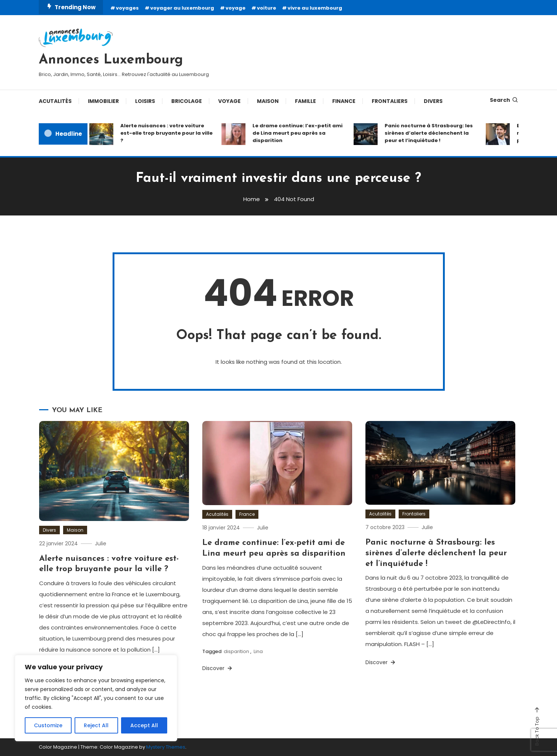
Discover (218, 668)
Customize (48, 725)
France (247, 514)
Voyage (229, 101)
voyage (235, 8)
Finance (344, 101)
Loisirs (145, 101)
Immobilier (103, 101)
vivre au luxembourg (315, 8)
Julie (101, 543)
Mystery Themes (166, 747)
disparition (236, 651)
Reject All (96, 725)
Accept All (144, 725)
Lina (258, 651)
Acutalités (55, 101)
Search (504, 100)
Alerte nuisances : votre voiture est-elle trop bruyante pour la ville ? (166, 133)
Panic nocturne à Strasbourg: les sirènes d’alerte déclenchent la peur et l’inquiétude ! (429, 133)
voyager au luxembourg (182, 8)
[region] (96, 698)
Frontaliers (390, 101)
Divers (433, 101)
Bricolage (187, 101)
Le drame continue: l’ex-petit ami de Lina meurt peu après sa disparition (298, 133)
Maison (268, 101)
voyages (127, 8)
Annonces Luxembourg (111, 60)
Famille (305, 101)
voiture (267, 8)
